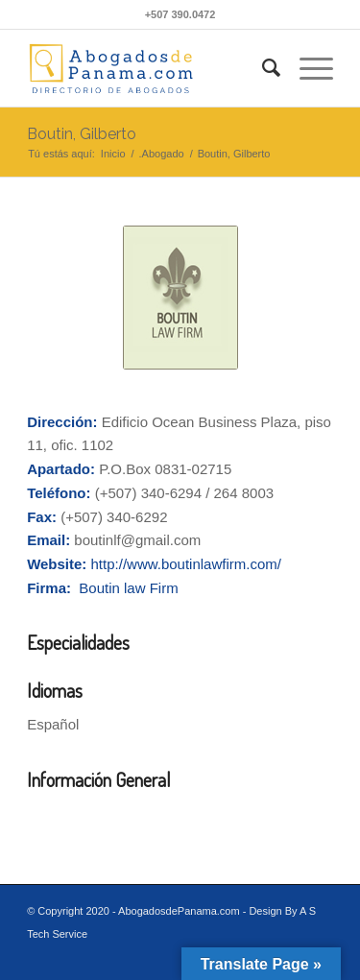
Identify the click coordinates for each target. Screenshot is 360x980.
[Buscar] (262, 68)
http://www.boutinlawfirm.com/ (186, 564)
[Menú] (307, 68)
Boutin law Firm (128, 588)
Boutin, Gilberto (82, 134)
